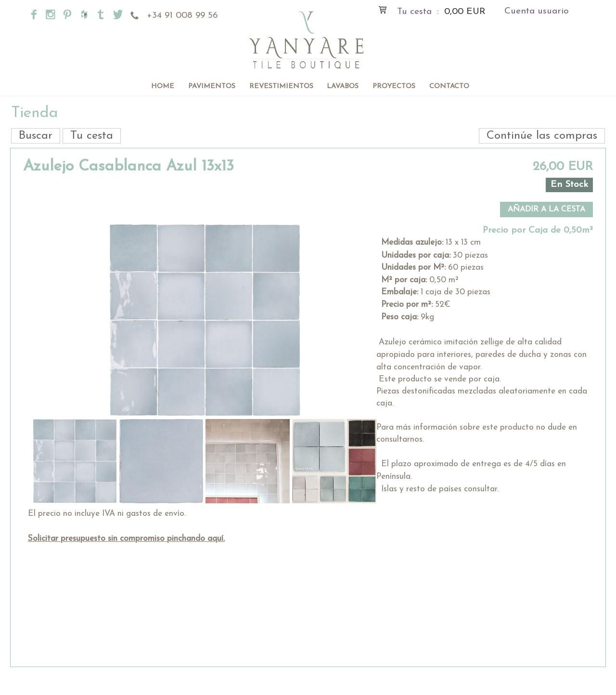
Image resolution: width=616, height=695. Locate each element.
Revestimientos (281, 86)
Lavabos (343, 86)
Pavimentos (212, 86)
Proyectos (394, 86)
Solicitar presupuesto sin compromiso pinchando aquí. (126, 539)
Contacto (449, 86)
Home (163, 86)
